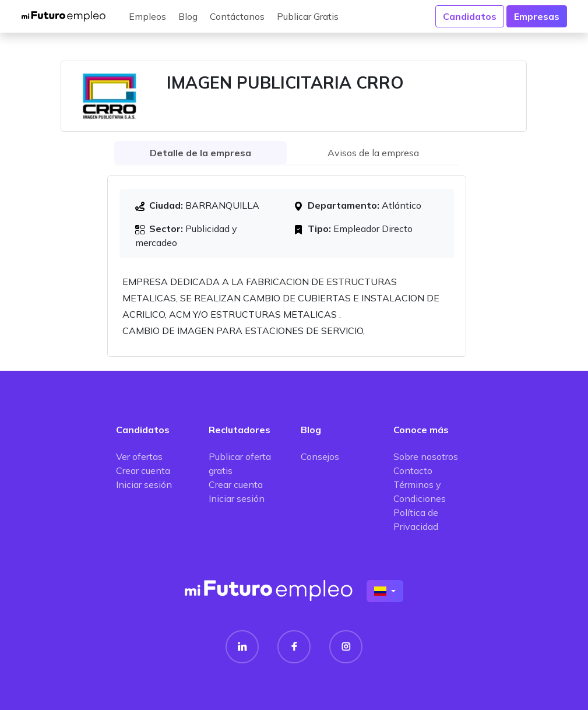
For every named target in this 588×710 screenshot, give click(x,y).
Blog (188, 16)
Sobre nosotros (426, 456)
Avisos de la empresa (373, 153)
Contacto (413, 470)
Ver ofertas (139, 456)
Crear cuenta (143, 470)
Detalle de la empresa (200, 153)
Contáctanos (237, 16)
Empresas (537, 16)
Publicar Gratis (308, 16)
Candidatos (470, 16)
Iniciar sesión (144, 484)
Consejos (320, 456)
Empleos (147, 16)
